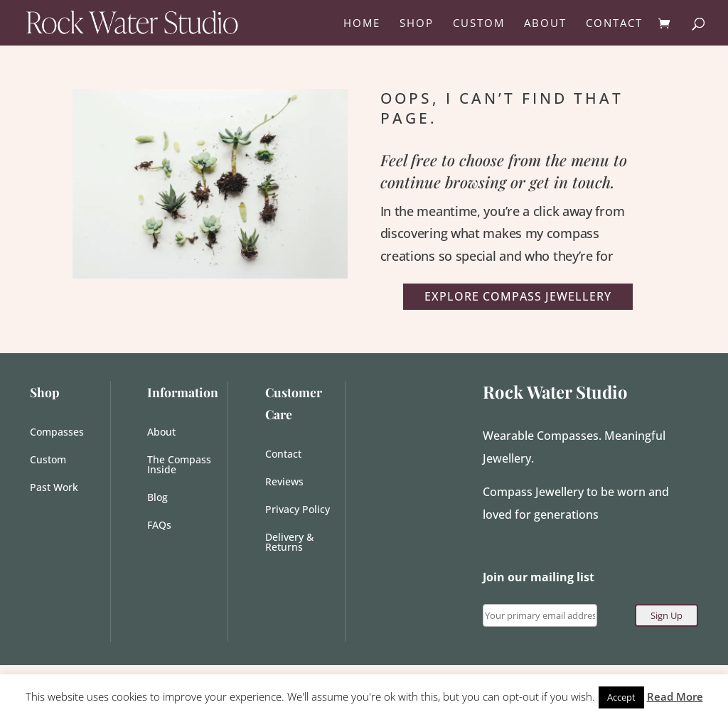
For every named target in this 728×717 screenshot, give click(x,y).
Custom (48, 460)
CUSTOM (479, 24)
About (161, 433)
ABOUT (545, 24)
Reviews (284, 483)
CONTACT (614, 24)
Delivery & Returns (289, 543)
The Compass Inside (179, 465)
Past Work (54, 488)
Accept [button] (621, 697)
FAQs (159, 526)
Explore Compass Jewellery (518, 296)
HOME (362, 24)
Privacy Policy (298, 510)
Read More (675, 696)
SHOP (417, 24)
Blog (157, 498)
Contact (283, 455)
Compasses (57, 433)
